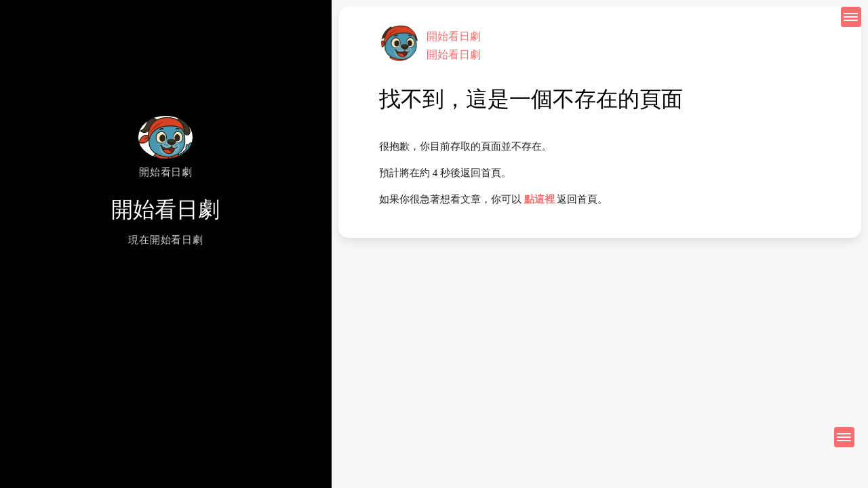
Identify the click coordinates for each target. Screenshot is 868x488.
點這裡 (539, 199)
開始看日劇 (454, 36)
